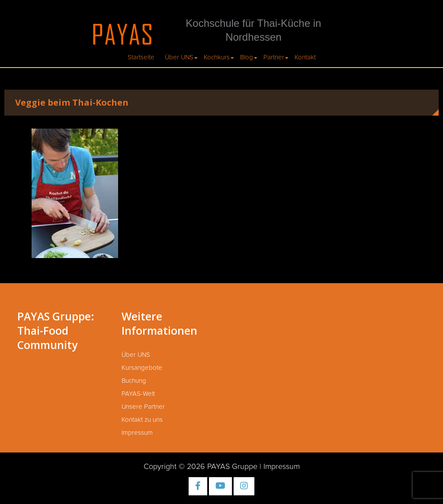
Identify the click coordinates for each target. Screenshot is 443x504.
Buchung (134, 381)
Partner (274, 57)
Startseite (141, 57)
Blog (247, 57)
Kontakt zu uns (142, 420)
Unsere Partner (143, 407)
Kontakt (305, 57)
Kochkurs (217, 57)
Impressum (137, 433)
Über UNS (179, 57)
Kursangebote (142, 368)
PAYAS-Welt (138, 394)
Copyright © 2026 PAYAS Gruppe (201, 467)
